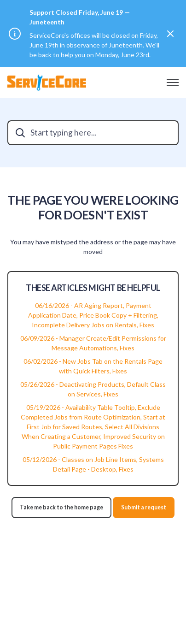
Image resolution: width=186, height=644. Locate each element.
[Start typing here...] (93, 133)
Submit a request (144, 507)
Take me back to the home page (61, 507)
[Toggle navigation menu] (173, 83)
